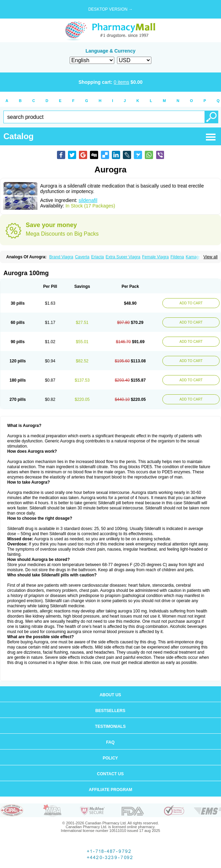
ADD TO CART (191, 303)
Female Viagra (155, 257)
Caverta (82, 257)
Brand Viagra (61, 257)
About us (110, 695)
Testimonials (110, 726)
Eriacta (97, 257)
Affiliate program (110, 790)
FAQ (110, 742)
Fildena (177, 257)
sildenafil (88, 200)
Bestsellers (110, 711)
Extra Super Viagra (123, 257)
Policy (110, 758)
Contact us (110, 774)
